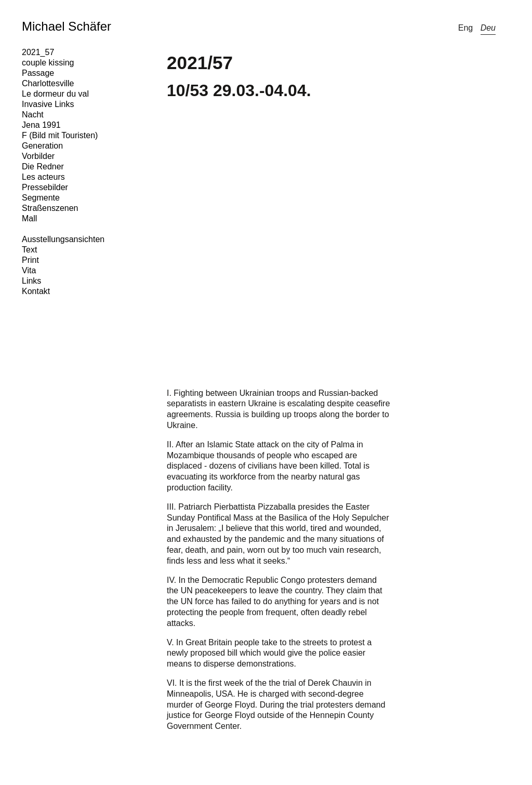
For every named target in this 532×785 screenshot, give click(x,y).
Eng (465, 28)
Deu (488, 28)
